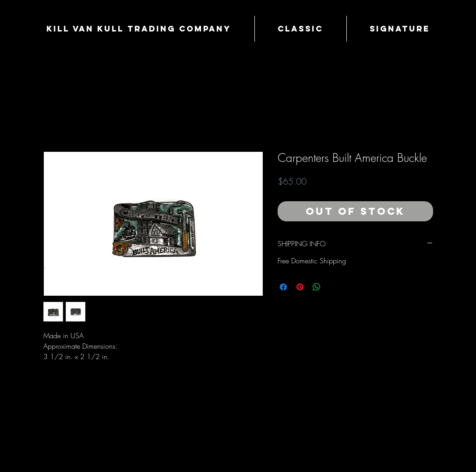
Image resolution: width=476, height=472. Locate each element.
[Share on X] (333, 287)
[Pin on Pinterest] (300, 287)
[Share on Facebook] (283, 287)
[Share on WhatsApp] (317, 287)
